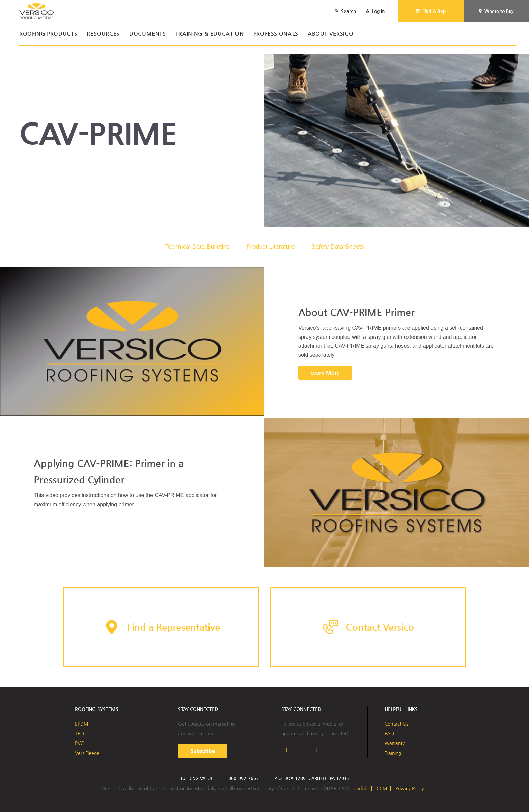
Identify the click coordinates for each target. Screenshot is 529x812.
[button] (161, 627)
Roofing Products (48, 34)
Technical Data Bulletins (197, 247)
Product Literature (270, 247)
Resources (103, 34)
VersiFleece (87, 753)
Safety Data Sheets (338, 247)
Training (393, 753)
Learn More (325, 372)
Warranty (395, 743)
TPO (79, 733)
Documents (148, 34)
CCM (382, 788)
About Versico (330, 34)
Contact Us (396, 724)
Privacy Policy (410, 788)
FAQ (389, 733)
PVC (79, 743)
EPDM (82, 724)
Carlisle (361, 788)
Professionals (276, 34)
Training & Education (210, 34)
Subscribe (203, 751)
